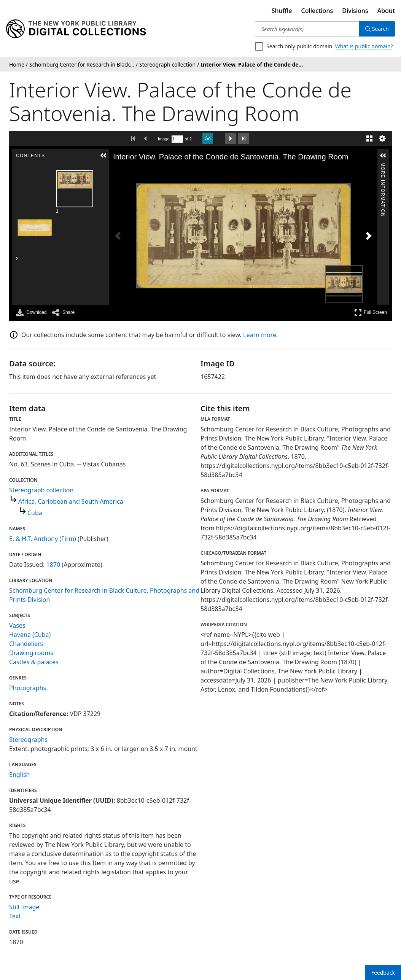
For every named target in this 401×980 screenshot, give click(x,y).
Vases (17, 625)
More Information (383, 166)
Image (164, 139)
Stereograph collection (41, 490)
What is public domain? (364, 46)
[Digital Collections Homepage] (76, 29)
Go (208, 138)
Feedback (383, 973)
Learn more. (260, 335)
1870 (53, 565)
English (19, 775)
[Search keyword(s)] (307, 29)
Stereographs (28, 740)
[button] (103, 156)
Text (15, 916)
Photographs (28, 688)
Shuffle (282, 11)
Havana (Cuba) (30, 635)
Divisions (355, 11)
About (386, 11)
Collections (317, 11)
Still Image (24, 907)
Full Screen (371, 313)
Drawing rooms (31, 653)
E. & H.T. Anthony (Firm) (43, 539)
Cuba (35, 513)
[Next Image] (369, 236)
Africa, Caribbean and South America (71, 501)
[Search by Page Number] (177, 139)
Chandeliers (26, 644)
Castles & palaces (34, 662)
